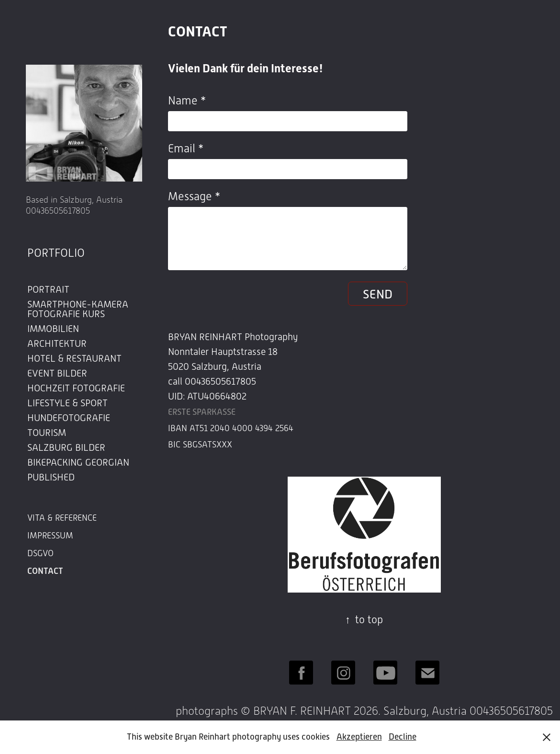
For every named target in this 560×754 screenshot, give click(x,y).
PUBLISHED (51, 477)
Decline (403, 737)
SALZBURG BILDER (66, 447)
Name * (187, 101)
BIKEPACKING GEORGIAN (78, 462)
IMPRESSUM (50, 536)
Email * (186, 149)
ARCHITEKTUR (57, 343)
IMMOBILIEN (53, 329)
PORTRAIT (48, 289)
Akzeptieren (359, 737)
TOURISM (47, 433)
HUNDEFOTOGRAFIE (69, 418)
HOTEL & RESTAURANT (74, 358)
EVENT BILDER (57, 373)
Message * (194, 196)
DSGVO (40, 553)
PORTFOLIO (56, 253)
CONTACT (45, 571)
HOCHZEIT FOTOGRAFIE (76, 388)
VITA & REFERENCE (62, 518)
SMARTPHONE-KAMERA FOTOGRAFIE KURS (78, 309)
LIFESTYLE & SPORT (67, 403)
